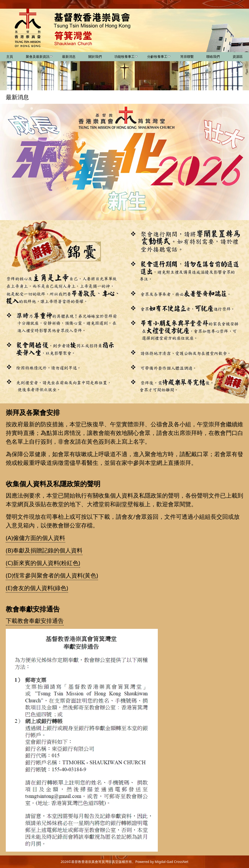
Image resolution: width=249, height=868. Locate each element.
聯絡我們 (213, 56)
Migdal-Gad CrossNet (172, 862)
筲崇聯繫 (187, 56)
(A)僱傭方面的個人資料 (35, 538)
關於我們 (95, 56)
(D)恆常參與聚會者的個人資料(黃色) (52, 575)
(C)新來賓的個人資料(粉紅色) (43, 563)
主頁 (10, 56)
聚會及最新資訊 (39, 56)
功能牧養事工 (126, 56)
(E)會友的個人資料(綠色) (37, 588)
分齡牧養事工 (159, 56)
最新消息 (69, 56)
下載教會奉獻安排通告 (35, 621)
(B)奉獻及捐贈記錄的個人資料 (44, 550)
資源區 (238, 56)
